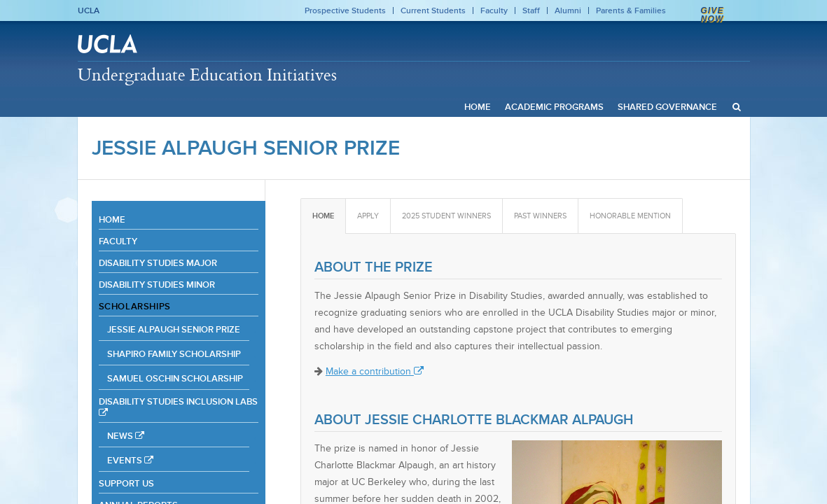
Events (130, 460)
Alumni (568, 10)
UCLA (89, 10)
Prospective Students (345, 10)
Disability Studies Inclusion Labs (178, 407)
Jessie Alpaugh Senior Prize (246, 148)
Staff (531, 10)
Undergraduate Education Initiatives (207, 74)
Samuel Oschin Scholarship (175, 378)
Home (112, 219)
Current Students (433, 10)
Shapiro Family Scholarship (174, 354)
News (126, 436)
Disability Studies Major (158, 263)
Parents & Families (631, 10)
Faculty (494, 10)
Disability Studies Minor (157, 285)
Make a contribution (375, 371)
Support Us (126, 483)
